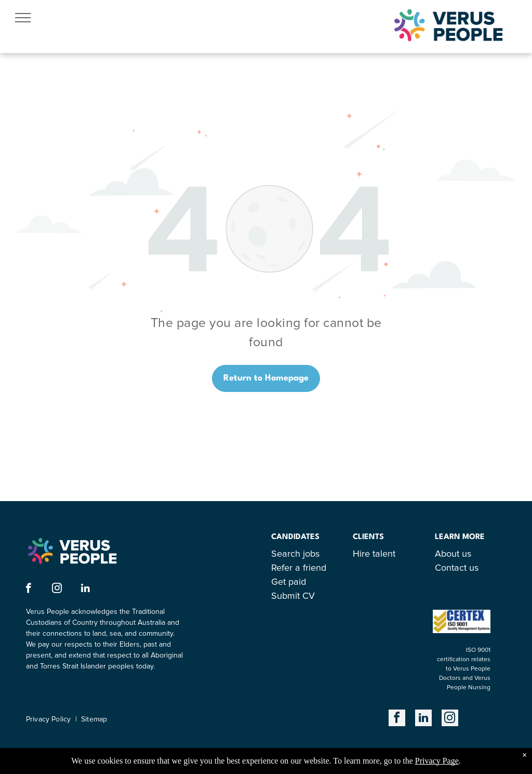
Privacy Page (437, 761)
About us (453, 554)
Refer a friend (299, 568)
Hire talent (374, 554)
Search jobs (295, 554)
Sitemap (94, 719)
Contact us (457, 568)
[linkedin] (85, 589)
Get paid (289, 582)
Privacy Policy (48, 719)
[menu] (23, 18)
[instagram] (57, 589)
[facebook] (28, 589)
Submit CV (293, 596)
